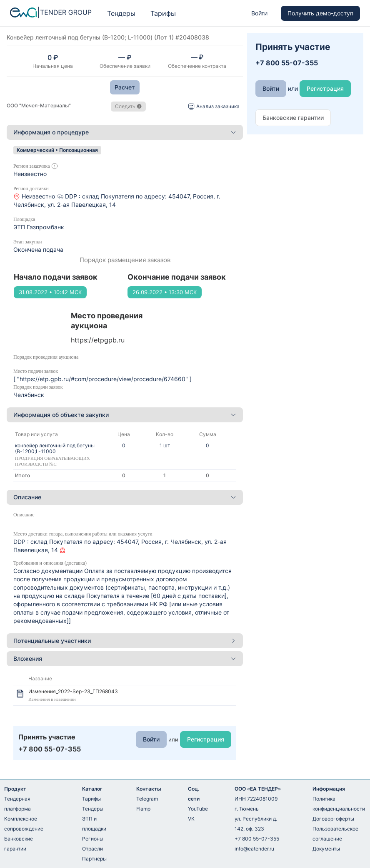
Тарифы (163, 13)
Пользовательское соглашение (335, 834)
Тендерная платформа (17, 804)
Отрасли (92, 849)
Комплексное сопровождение (24, 824)
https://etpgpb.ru (98, 340)
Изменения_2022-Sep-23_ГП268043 (73, 691)
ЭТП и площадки (94, 824)
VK (191, 819)
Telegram (147, 799)
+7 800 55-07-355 (257, 839)
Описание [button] (125, 497)
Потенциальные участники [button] (125, 641)
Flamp (143, 809)
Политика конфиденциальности (339, 804)
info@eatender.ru (254, 849)
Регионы (93, 839)
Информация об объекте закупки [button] (125, 415)
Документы (326, 849)
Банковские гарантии (19, 844)
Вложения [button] (125, 658)
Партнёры (94, 859)
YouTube (198, 809)
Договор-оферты (333, 819)
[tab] (125, 132)
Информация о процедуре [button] (125, 132)
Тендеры (121, 13)
